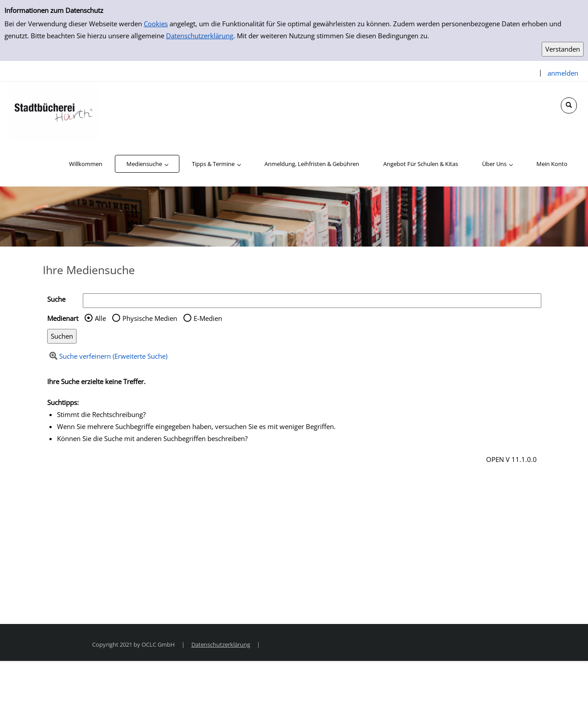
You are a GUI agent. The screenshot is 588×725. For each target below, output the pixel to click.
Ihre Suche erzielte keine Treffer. (96, 381)
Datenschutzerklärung (200, 36)
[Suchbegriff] (312, 301)
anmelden (563, 73)
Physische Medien (150, 318)
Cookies (156, 24)
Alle (100, 318)
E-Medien (208, 318)
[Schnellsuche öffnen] (569, 105)
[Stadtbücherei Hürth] (53, 110)
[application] (147, 164)
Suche (56, 299)
